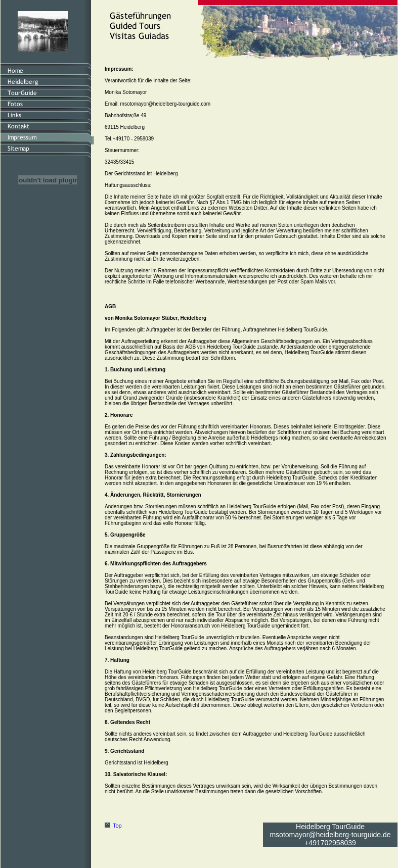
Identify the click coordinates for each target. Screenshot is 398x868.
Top (117, 826)
